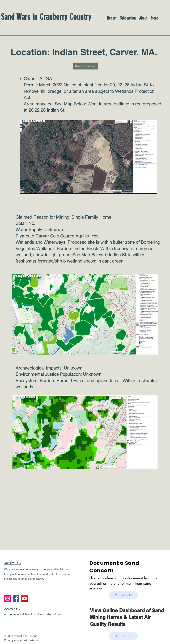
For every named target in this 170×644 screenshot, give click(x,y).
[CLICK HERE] (123, 595)
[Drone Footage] (85, 66)
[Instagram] (8, 598)
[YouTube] (25, 598)
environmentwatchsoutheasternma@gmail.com (33, 614)
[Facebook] (16, 598)
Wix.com (35, 640)
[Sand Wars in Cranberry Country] (56, 17)
